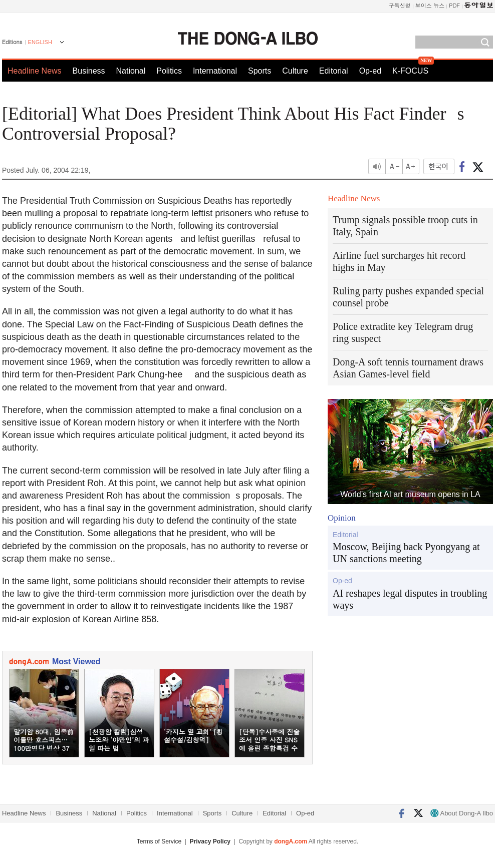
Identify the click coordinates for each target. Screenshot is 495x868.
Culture (295, 71)
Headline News (35, 71)
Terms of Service (159, 841)
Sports (260, 71)
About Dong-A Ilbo (462, 813)
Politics (169, 71)
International (215, 71)
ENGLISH (40, 42)
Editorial (334, 71)
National (131, 71)
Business (89, 71)
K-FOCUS (410, 71)
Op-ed (370, 71)
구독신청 (400, 5)
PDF (454, 5)
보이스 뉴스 (430, 5)
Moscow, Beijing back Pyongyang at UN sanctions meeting (406, 553)
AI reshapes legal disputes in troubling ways (410, 599)
